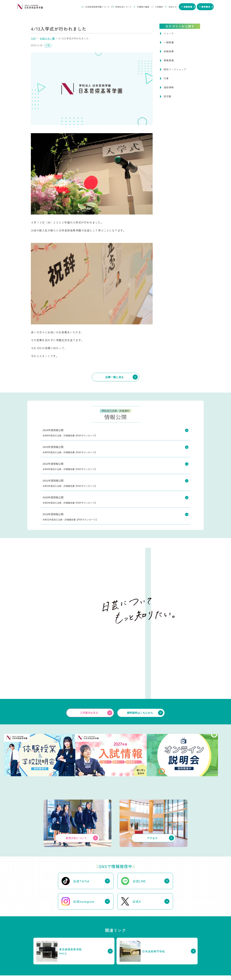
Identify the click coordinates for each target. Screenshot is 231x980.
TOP (33, 38)
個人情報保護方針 (141, 969)
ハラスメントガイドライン (168, 969)
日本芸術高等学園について (95, 7)
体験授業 (169, 51)
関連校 (38, 948)
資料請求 (128, 960)
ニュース (169, 33)
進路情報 (169, 87)
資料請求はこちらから (140, 644)
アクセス (39, 944)
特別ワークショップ (175, 69)
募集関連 (169, 60)
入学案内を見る (89, 644)
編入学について (171, 952)
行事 (166, 78)
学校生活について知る (92, 929)
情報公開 (191, 969)
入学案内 (157, 7)
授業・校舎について (87, 935)
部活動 (167, 96)
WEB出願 (168, 939)
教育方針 (39, 935)
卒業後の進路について (135, 929)
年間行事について (86, 944)
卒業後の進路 (141, 7)
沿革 (37, 939)
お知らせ (171, 7)
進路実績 (125, 935)
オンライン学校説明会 (174, 948)
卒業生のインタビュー (131, 939)
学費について (170, 935)
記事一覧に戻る (115, 377)
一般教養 (169, 42)
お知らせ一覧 (47, 38)
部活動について (85, 939)
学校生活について (121, 7)
